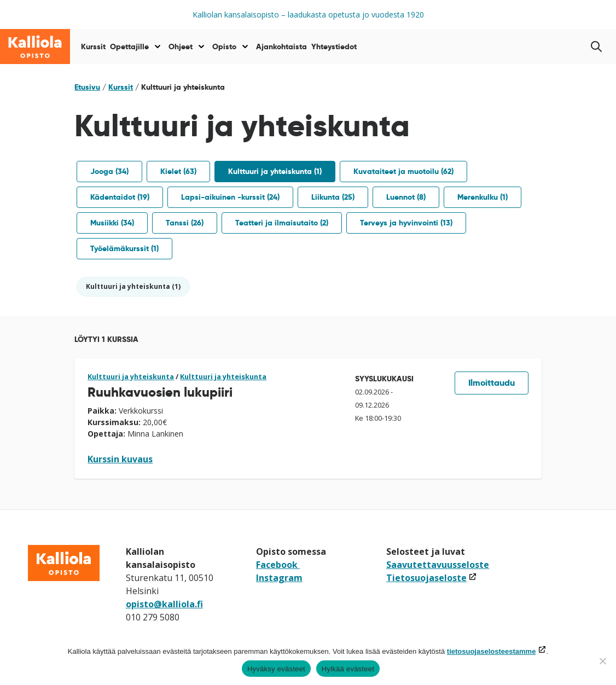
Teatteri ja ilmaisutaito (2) (282, 223)
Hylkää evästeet (348, 669)
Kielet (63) (178, 171)
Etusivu (87, 87)
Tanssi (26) (185, 223)
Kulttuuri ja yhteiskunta (131, 376)
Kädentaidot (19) (120, 197)
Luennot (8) (406, 197)
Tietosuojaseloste (432, 578)
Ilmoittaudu (492, 383)
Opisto (224, 47)
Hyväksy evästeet (276, 669)
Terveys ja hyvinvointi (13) (406, 223)
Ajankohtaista (281, 47)
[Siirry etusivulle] (35, 47)
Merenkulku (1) (483, 197)
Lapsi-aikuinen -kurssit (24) (230, 197)
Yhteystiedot (334, 47)
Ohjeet (181, 47)
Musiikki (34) (112, 223)
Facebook (278, 565)
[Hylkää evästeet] (602, 661)
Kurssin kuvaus (120, 459)
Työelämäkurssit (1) (124, 248)
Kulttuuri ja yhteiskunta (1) (275, 171)
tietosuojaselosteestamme (492, 651)
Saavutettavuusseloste (438, 565)
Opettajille (129, 47)
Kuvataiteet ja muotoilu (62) (403, 171)
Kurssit (93, 47)
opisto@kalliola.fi (164, 604)
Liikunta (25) (333, 197)
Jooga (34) (109, 171)
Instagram (279, 578)
